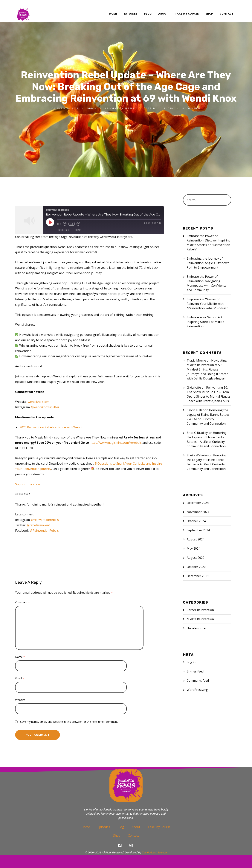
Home (113, 14)
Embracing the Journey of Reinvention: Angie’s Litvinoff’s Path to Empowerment (208, 263)
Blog (148, 14)
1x (72, 224)
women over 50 (103, 558)
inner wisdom (110, 544)
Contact (227, 14)
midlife (156, 544)
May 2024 (193, 548)
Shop (209, 14)
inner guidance (87, 544)
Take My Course (187, 14)
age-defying (48, 544)
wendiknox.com (39, 402)
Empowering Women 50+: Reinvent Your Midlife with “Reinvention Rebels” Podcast (207, 304)
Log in (191, 662)
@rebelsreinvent (38, 525)
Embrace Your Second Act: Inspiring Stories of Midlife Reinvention (205, 322)
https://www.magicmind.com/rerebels (116, 443)
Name (20, 657)
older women (80, 551)
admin (92, 108)
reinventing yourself (106, 551)
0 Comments (191, 108)
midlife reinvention (30, 551)
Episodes (131, 14)
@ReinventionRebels (44, 531)
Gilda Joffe (194, 387)
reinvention (132, 551)
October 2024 (196, 521)
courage (67, 544)
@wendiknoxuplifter (45, 407)
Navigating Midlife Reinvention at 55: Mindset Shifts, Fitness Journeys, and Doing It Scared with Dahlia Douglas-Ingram (207, 369)
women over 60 (128, 558)
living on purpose (135, 544)
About (163, 14)
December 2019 (198, 576)
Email (20, 678)
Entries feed (195, 671)
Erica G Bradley (197, 433)
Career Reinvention (200, 610)
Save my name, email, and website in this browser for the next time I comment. (69, 722)
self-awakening (54, 558)
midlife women (56, 551)
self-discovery (78, 558)
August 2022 (196, 558)
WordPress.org (197, 690)
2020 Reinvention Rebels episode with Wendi (51, 427)
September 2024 (198, 530)
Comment (22, 602)
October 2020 (196, 567)
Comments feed (198, 681)
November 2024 (198, 512)
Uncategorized (197, 628)
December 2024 (198, 503)
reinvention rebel (29, 558)
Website (20, 700)
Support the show (28, 484)
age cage (29, 544)
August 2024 (196, 539)
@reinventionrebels (45, 520)
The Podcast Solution (154, 852)
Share (78, 230)
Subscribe (64, 230)
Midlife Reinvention (200, 619)
